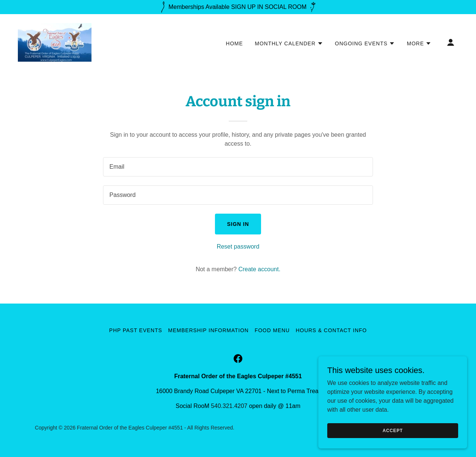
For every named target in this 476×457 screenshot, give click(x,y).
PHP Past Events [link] (136, 330)
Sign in (238, 224)
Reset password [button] (238, 247)
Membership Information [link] (208, 330)
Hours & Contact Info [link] (331, 330)
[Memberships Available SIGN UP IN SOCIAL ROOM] (238, 7)
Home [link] (234, 43)
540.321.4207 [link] (229, 406)
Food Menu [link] (272, 330)
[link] (55, 42)
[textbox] (238, 167)
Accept (393, 430)
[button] (289, 43)
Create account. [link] (259, 269)
